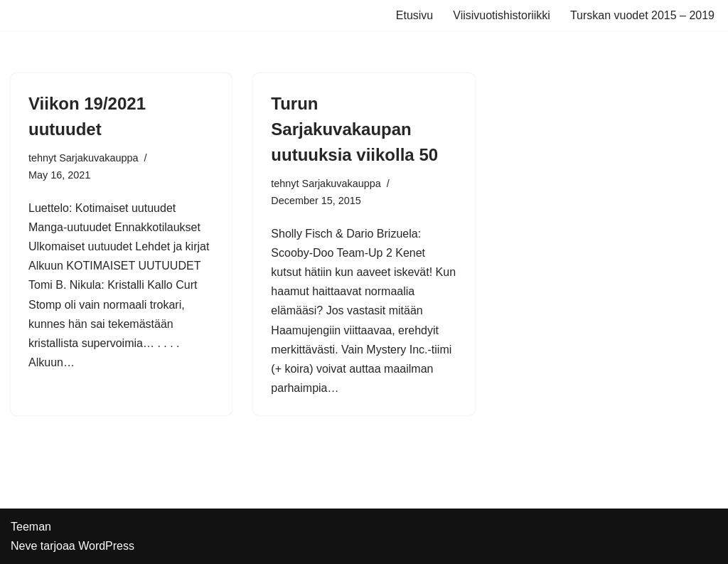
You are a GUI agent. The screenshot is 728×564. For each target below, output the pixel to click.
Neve (24, 546)
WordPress (106, 546)
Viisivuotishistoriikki (502, 15)
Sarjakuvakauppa (98, 158)
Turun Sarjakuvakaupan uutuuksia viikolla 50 (354, 129)
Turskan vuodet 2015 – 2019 (642, 15)
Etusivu (414, 15)
